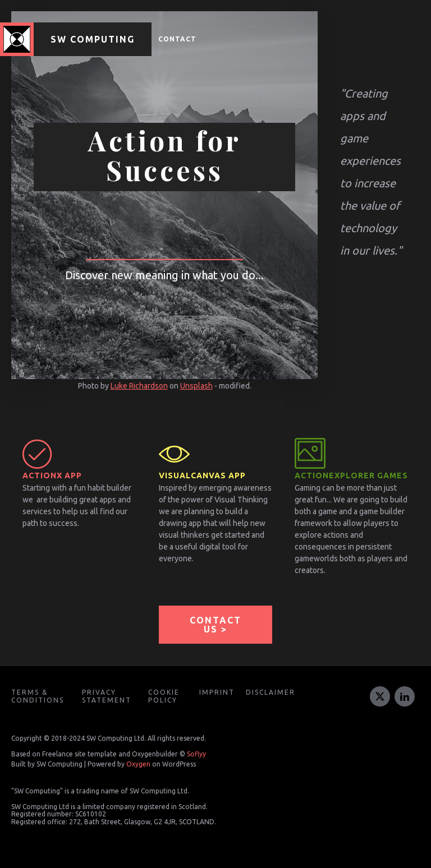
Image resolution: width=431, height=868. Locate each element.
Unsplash (196, 386)
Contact (177, 39)
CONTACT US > (215, 625)
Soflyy (196, 754)
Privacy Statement (107, 696)
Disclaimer (270, 692)
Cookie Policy (164, 696)
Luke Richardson (139, 386)
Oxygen (138, 764)
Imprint (217, 692)
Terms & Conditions (38, 696)
